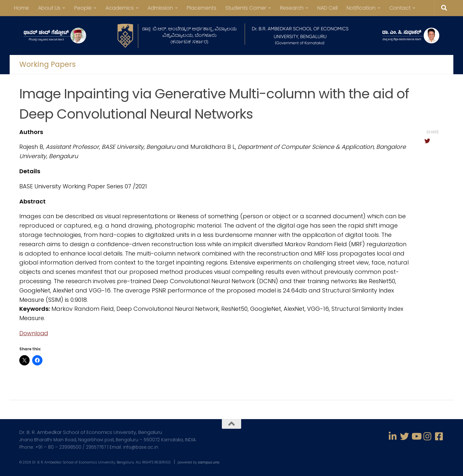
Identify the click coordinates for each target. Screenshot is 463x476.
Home (22, 8)
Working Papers (47, 65)
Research (292, 8)
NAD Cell (327, 8)
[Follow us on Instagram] (428, 436)
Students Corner (246, 8)
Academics (120, 8)
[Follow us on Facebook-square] (439, 436)
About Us (49, 8)
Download (34, 333)
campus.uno (209, 462)
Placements (202, 8)
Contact (400, 8)
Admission (160, 8)
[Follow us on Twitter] (404, 436)
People (83, 8)
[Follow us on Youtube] (416, 436)
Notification (361, 8)
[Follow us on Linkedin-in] (393, 436)
